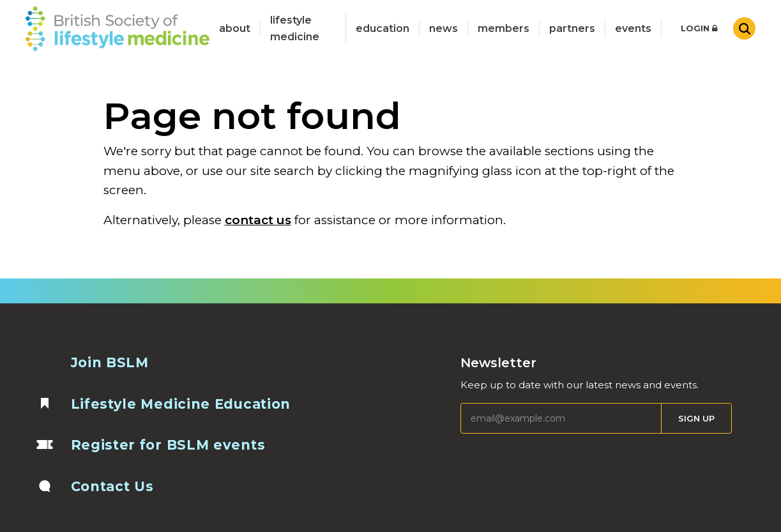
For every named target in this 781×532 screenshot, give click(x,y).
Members (504, 28)
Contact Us (112, 486)
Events (633, 28)
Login (699, 28)
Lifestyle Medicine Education (181, 404)
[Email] (561, 418)
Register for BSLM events (168, 445)
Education (383, 28)
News (444, 28)
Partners (572, 28)
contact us (258, 220)
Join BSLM (110, 362)
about (235, 28)
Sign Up (696, 418)
